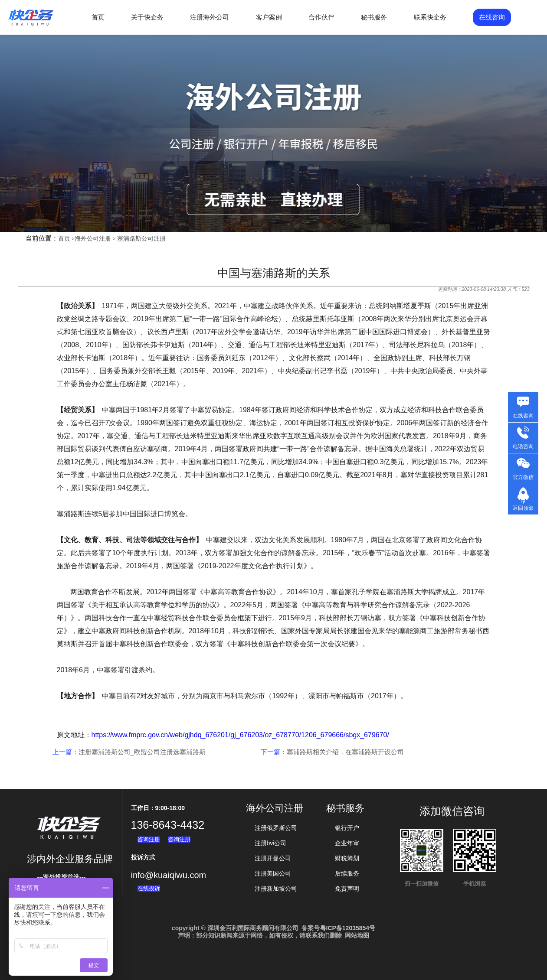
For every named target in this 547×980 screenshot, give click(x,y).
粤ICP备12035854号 (348, 928)
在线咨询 (492, 17)
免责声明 (347, 889)
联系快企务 (430, 17)
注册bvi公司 (271, 843)
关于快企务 (147, 17)
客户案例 (269, 17)
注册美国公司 (273, 873)
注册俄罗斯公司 (276, 828)
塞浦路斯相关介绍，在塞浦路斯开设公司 (345, 752)
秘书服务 (374, 17)
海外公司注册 (93, 238)
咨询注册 (149, 839)
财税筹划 (347, 858)
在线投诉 (149, 888)
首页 (98, 17)
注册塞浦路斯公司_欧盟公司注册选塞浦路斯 (142, 752)
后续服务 (347, 873)
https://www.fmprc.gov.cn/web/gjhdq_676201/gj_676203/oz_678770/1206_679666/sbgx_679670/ (240, 735)
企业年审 (347, 843)
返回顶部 (523, 508)
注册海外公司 (210, 17)
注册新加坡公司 (276, 889)
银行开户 (347, 828)
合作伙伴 (321, 17)
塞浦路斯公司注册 (141, 238)
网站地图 (357, 935)
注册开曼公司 (273, 858)
